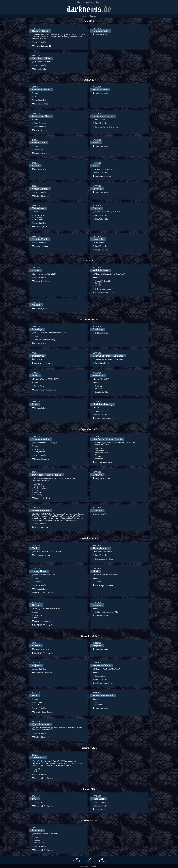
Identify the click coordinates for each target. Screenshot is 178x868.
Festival (95, 866)
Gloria (98, 810)
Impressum (84, 866)
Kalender (93, 16)
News (84, 16)
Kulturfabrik (39, 555)
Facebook (77, 861)
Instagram (90, 861)
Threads (102, 861)
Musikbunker (100, 176)
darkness (89, 9)
